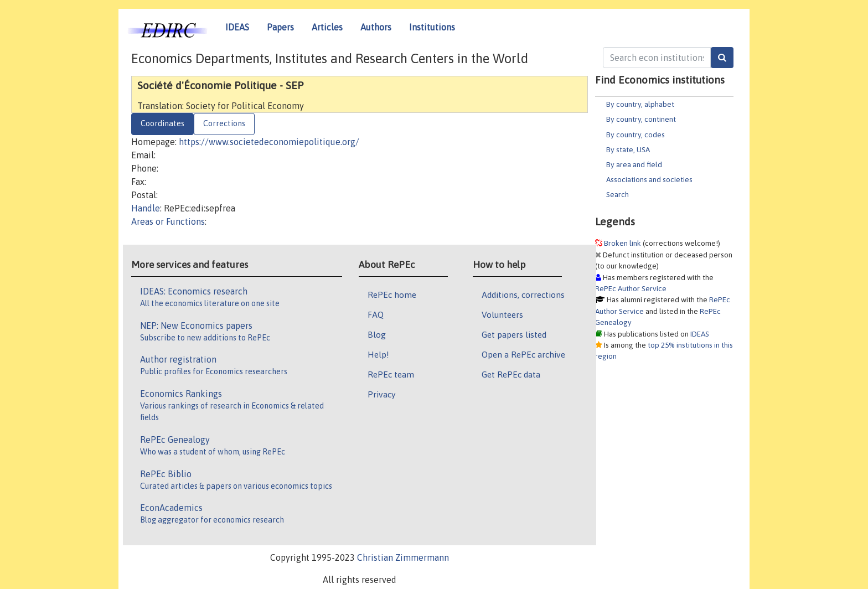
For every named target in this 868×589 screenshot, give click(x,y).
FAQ (376, 314)
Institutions (432, 27)
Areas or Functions (168, 221)
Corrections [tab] (224, 123)
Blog (377, 334)
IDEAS (237, 27)
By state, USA (628, 149)
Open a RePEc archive (523, 354)
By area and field (634, 164)
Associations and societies (649, 179)
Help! (378, 354)
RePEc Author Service (631, 288)
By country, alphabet (640, 104)
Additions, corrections (523, 294)
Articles (327, 27)
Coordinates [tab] (162, 123)
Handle (146, 208)
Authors (376, 27)
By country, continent (641, 119)
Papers (280, 27)
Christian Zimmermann (403, 557)
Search (618, 194)
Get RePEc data (511, 374)
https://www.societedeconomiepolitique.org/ (269, 142)
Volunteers (502, 314)
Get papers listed (514, 334)
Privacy (381, 394)
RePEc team (391, 374)
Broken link (622, 243)
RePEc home (392, 294)
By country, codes (635, 135)
